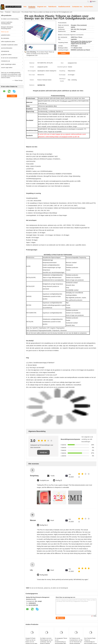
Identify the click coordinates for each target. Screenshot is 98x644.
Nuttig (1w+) (44, 525)
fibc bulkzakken (5, 38)
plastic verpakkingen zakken (8, 64)
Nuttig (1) (59, 480)
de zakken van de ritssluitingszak (59, 588)
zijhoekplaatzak (5, 51)
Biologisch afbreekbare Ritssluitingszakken (7, 28)
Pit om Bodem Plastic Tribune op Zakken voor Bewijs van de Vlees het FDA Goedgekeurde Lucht (40, 54)
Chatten (65, 53)
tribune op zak (16, 12)
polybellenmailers (6, 35)
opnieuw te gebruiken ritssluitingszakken (7, 23)
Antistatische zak (5, 61)
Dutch (94, 1)
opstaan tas (47, 588)
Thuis (2, 12)
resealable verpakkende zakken (9, 45)
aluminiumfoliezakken (7, 48)
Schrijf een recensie (43, 453)
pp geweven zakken (6, 55)
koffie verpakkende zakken (8, 42)
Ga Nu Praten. (89, 7)
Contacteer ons (77, 7)
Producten (32, 7)
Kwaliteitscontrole (64, 7)
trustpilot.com (44, 480)
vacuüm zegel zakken (7, 68)
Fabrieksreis (52, 7)
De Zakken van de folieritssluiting (10, 19)
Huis (25, 7)
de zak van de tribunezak (37, 588)
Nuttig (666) (44, 575)
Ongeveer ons (42, 7)
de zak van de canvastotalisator (9, 58)
